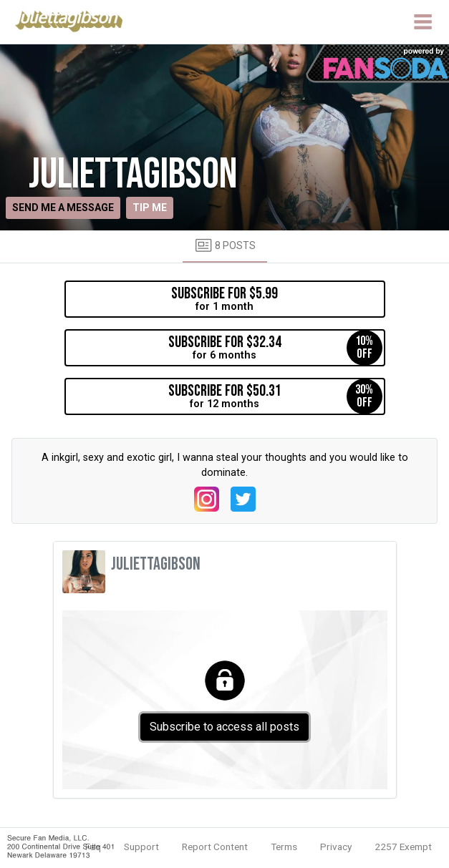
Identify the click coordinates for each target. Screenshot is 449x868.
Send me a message (63, 208)
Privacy (336, 847)
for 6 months (275, 348)
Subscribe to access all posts (224, 727)
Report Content (215, 847)
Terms (284, 847)
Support (141, 847)
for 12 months (275, 396)
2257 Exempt (403, 847)
